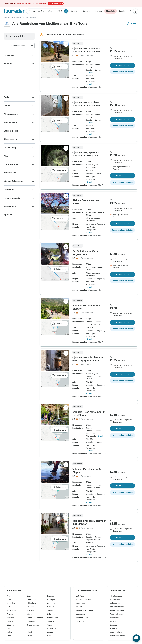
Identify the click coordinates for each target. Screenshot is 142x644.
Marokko (10, 618)
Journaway (81, 614)
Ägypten (10, 614)
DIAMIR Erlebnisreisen (85, 610)
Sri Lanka (31, 607)
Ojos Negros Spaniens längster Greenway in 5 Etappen (86, 106)
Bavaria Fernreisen (84, 600)
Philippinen (31, 603)
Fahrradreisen (116, 603)
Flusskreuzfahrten (117, 607)
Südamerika (12, 610)
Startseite (7, 18)
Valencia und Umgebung (96, 173)
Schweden (51, 614)
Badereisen (115, 629)
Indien (9, 632)
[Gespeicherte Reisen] (129, 11)
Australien (11, 603)
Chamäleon (81, 603)
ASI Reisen (81, 596)
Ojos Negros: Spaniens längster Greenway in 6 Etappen (86, 52)
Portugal (50, 607)
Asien (9, 600)
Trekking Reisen (116, 614)
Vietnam (30, 614)
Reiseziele (74, 11)
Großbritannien (33, 625)
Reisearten (87, 11)
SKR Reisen (81, 621)
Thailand (30, 610)
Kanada (50, 632)
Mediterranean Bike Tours (20, 18)
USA (49, 636)
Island (29, 632)
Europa (10, 607)
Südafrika (11, 625)
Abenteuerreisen (117, 596)
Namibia (10, 621)
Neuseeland (32, 600)
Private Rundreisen (118, 636)
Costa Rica (51, 629)
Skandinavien (52, 618)
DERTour (80, 607)
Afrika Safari (115, 600)
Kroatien (50, 596)
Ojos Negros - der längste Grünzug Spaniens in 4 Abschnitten (88, 361)
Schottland (51, 610)
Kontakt (122, 11)
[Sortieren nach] (20, 46)
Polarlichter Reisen (118, 610)
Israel (9, 636)
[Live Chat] (136, 638)
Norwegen (51, 600)
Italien (29, 636)
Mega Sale (110, 11)
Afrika (9, 596)
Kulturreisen (115, 618)
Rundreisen (34, 18)
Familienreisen (116, 632)
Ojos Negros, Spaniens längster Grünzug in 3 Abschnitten (86, 156)
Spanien (50, 621)
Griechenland (32, 621)
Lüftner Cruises (82, 618)
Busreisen (114, 621)
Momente (99, 11)
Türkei (50, 625)
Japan (29, 596)
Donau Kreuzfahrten (35, 618)
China (9, 629)
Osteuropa (51, 603)
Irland (29, 629)
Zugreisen (114, 625)
